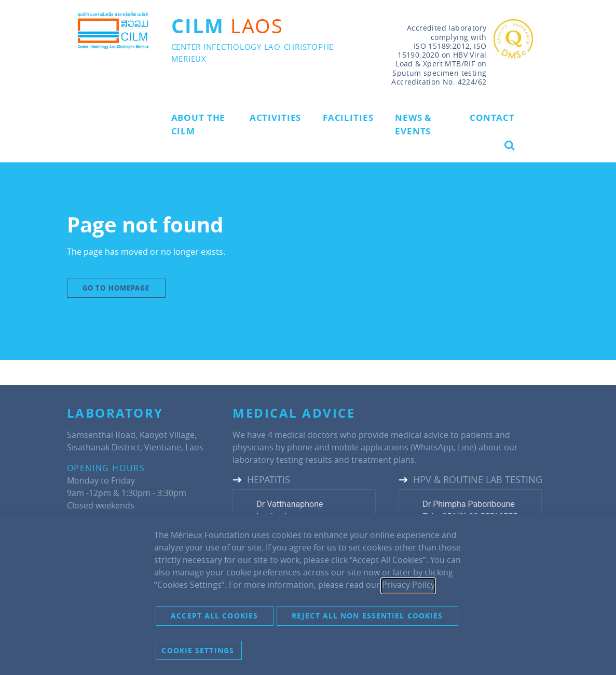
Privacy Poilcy (408, 585)
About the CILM (199, 124)
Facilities (348, 118)
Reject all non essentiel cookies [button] (367, 616)
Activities (276, 118)
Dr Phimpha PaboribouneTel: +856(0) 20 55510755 (470, 510)
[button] (510, 145)
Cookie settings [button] (198, 650)
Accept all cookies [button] (214, 616)
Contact (492, 118)
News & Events (413, 124)
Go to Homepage (116, 288)
